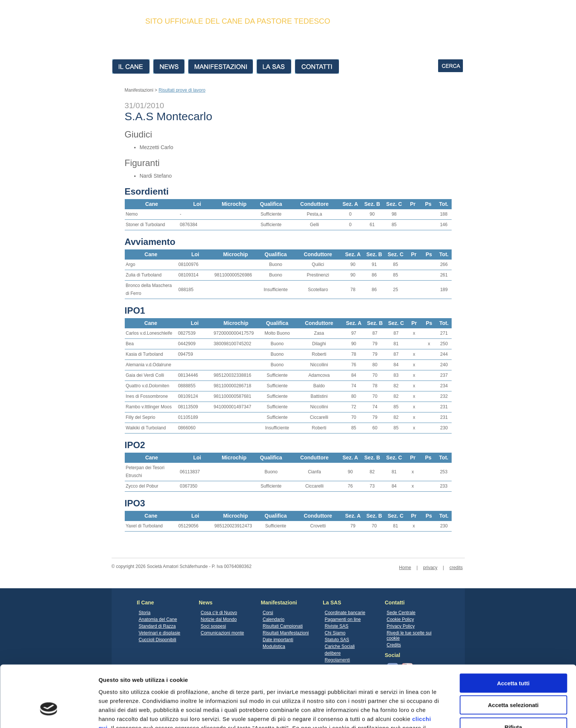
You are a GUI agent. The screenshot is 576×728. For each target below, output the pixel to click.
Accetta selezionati (513, 657)
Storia (144, 613)
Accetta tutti (513, 635)
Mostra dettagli (395, 713)
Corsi (268, 613)
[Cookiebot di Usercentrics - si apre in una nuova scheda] (49, 713)
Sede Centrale (401, 613)
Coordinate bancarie (345, 613)
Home (405, 568)
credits (456, 568)
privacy (430, 568)
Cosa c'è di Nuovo (219, 613)
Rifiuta (513, 679)
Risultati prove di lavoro (182, 90)
